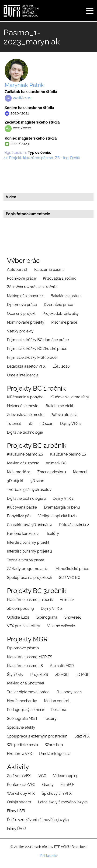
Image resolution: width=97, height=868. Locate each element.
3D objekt (15, 481)
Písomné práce (64, 322)
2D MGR (62, 675)
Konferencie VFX (21, 785)
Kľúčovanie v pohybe (25, 397)
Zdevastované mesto (25, 415)
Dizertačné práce (58, 305)
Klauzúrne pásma (49, 270)
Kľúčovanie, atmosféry (70, 397)
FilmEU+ (68, 785)
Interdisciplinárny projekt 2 (29, 551)
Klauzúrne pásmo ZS (25, 454)
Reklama (59, 710)
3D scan (46, 424)
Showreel (73, 617)
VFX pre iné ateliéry (24, 626)
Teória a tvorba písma (26, 560)
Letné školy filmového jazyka (63, 802)
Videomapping (66, 776)
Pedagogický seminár (26, 710)
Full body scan (69, 692)
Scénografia (47, 617)
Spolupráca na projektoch (29, 578)
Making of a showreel (25, 296)
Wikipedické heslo (23, 745)
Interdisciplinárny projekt (28, 542)
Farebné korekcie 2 (23, 534)
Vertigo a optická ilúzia (57, 516)
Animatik (67, 600)
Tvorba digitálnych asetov (29, 490)
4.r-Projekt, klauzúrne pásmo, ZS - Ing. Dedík (42, 158)
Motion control (57, 701)
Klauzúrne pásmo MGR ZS (30, 657)
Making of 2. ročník (23, 463)
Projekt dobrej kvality (61, 313)
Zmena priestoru (52, 472)
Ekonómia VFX (19, 754)
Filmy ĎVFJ (16, 829)
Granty (48, 785)
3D (30, 424)
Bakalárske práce (66, 296)
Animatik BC (56, 463)
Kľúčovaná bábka (22, 507)
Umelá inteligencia (23, 375)
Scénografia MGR (22, 719)
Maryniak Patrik (24, 85)
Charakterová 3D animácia (30, 525)
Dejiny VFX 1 (71, 424)
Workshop (54, 745)
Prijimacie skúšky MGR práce (32, 357)
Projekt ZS (39, 675)
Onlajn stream (19, 802)
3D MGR (82, 675)
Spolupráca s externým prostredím (37, 736)
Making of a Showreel (26, 683)
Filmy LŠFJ (16, 811)
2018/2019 (22, 98)
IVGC (42, 776)
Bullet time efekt (59, 406)
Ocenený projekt (21, 313)
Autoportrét (17, 270)
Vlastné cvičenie (61, 626)
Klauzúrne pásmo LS (68, 454)
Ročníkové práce (21, 278)
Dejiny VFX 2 (51, 608)
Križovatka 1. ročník (59, 278)
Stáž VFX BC (70, 578)
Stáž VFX (82, 736)
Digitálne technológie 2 (26, 498)
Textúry (53, 534)
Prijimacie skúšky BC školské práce (37, 349)
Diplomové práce (22, 305)
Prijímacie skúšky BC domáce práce (38, 340)
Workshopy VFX (21, 793)
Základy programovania (28, 569)
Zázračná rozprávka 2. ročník (32, 287)
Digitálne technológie (25, 432)
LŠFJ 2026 (61, 366)
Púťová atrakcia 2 (74, 525)
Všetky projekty (20, 331)
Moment (80, 472)
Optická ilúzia (18, 617)
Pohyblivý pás (19, 516)
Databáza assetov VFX (26, 366)
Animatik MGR (62, 666)
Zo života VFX (19, 776)
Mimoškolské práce (72, 569)
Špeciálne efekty (21, 727)
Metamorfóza (19, 472)
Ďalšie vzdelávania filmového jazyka (38, 820)
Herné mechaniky (22, 701)
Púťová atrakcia (64, 415)
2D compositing (20, 608)
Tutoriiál (14, 424)
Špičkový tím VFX (57, 793)
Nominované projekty (26, 322)
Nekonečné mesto (23, 406)
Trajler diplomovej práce (28, 692)
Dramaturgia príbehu (62, 507)
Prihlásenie (49, 856)
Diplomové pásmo (23, 648)
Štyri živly (15, 675)
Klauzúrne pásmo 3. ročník (30, 600)
